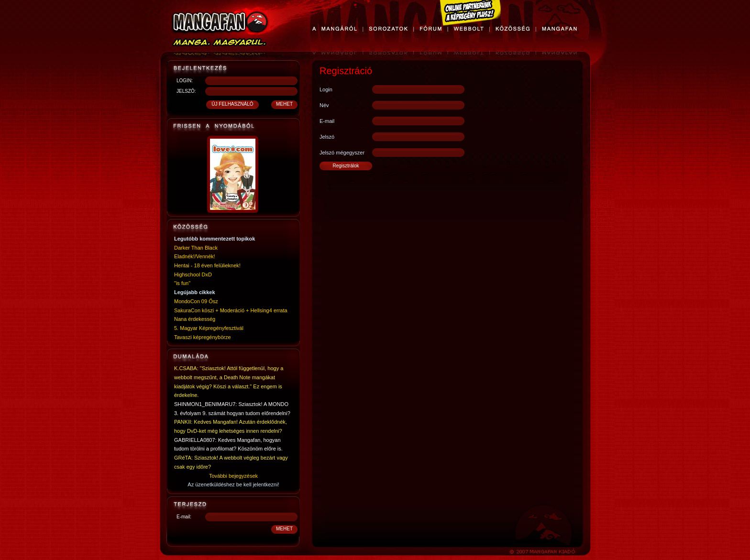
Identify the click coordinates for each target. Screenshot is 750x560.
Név (324, 105)
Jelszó (327, 137)
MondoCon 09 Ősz (196, 301)
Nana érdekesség (195, 319)
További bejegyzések (233, 476)
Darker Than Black (196, 248)
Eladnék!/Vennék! (195, 256)
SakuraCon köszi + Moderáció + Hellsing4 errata (231, 310)
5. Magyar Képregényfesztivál (209, 328)
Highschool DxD (193, 275)
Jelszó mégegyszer (342, 153)
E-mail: (184, 517)
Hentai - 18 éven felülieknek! (207, 265)
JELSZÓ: (186, 91)
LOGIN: (185, 81)
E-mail (327, 121)
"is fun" (182, 283)
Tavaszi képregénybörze (203, 337)
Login (326, 89)
